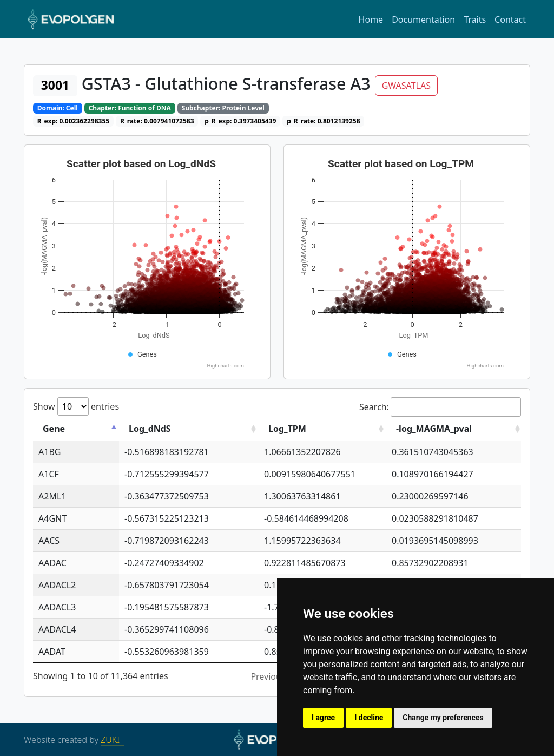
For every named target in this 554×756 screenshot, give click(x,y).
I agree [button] (323, 718)
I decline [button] (369, 718)
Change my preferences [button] (443, 718)
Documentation (423, 19)
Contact (510, 19)
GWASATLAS (406, 86)
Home (371, 19)
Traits (475, 19)
